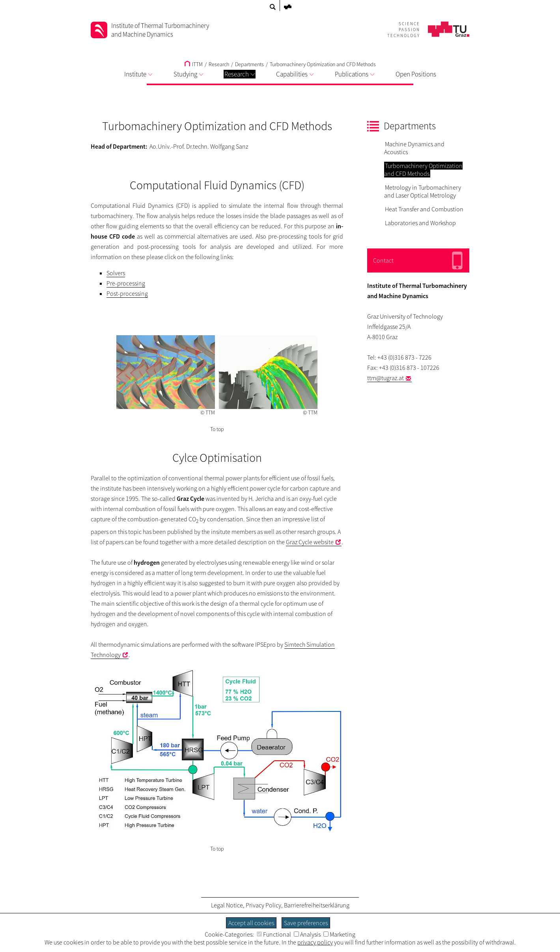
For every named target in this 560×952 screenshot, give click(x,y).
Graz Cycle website (310, 542)
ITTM (194, 64)
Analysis (307, 934)
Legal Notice (227, 905)
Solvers (116, 273)
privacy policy (315, 942)
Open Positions (416, 74)
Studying (188, 74)
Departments (249, 64)
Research (240, 74)
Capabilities (295, 74)
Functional (274, 934)
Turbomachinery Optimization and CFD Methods (323, 64)
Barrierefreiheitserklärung (317, 905)
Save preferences (306, 923)
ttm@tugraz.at (385, 378)
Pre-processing (126, 283)
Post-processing (127, 293)
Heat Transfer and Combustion (424, 209)
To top (217, 429)
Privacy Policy (263, 905)
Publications (355, 74)
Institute (138, 74)
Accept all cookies (251, 923)
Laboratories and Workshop (420, 223)
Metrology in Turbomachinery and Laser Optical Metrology (423, 191)
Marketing (339, 934)
